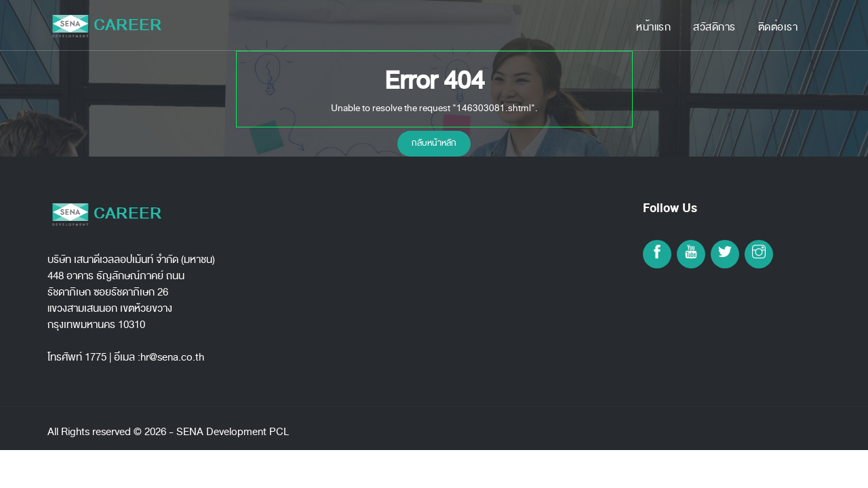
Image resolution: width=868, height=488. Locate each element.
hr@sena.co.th (172, 357)
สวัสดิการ (714, 27)
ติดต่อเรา (778, 27)
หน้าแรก (653, 27)
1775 (96, 357)
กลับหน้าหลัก (434, 143)
